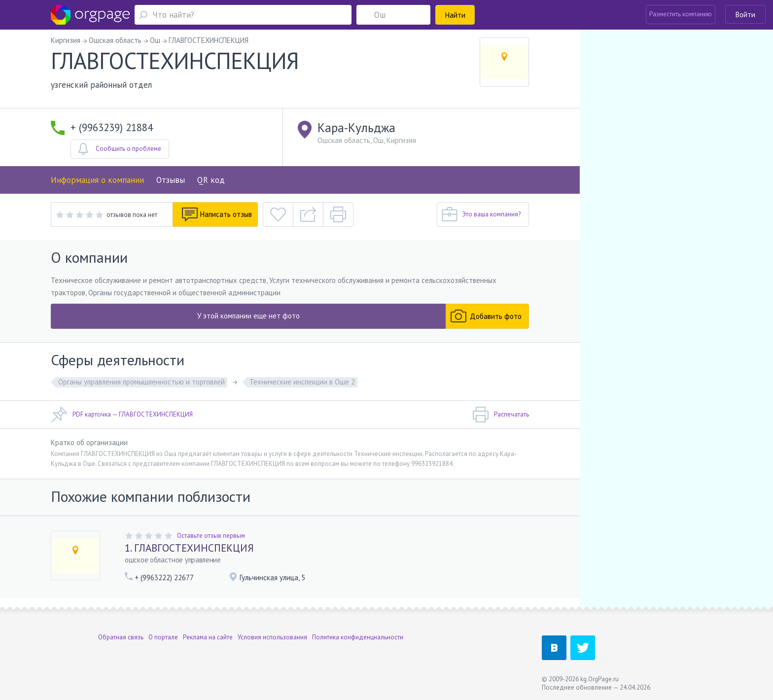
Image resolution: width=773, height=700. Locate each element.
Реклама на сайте (208, 637)
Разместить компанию (681, 14)
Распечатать (501, 415)
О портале (163, 637)
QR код (211, 180)
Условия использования (272, 637)
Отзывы (171, 180)
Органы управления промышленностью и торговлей (141, 382)
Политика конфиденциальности (358, 637)
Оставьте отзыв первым (211, 536)
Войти (745, 15)
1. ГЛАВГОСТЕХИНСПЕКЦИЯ (189, 548)
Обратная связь (121, 637)
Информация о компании (97, 180)
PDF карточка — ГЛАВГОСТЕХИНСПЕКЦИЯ (122, 415)
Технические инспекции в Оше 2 (302, 382)
